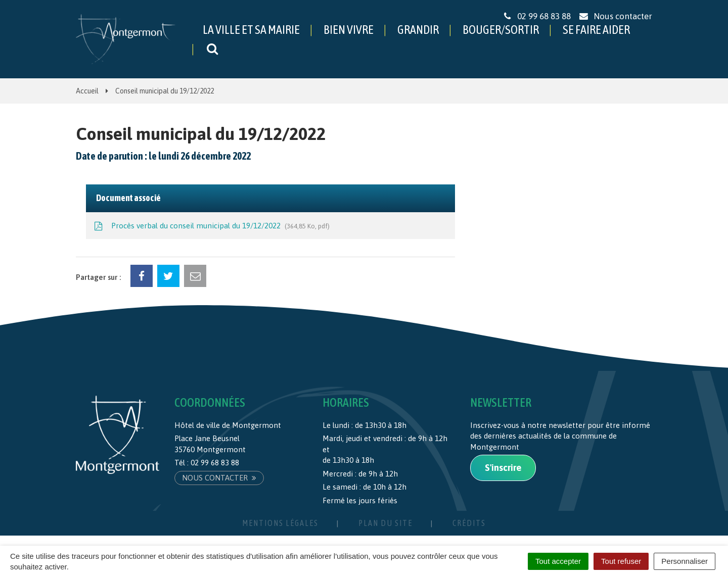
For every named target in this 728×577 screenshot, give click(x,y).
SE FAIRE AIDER (596, 30)
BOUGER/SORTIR (501, 30)
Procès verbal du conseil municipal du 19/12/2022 (211, 226)
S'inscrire (503, 468)
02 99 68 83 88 (215, 463)
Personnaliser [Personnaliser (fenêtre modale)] (685, 561)
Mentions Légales (280, 523)
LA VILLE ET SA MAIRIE (251, 30)
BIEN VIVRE (349, 30)
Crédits (469, 523)
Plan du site (385, 523)
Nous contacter (219, 478)
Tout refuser (621, 561)
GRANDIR (418, 30)
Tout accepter (558, 561)
